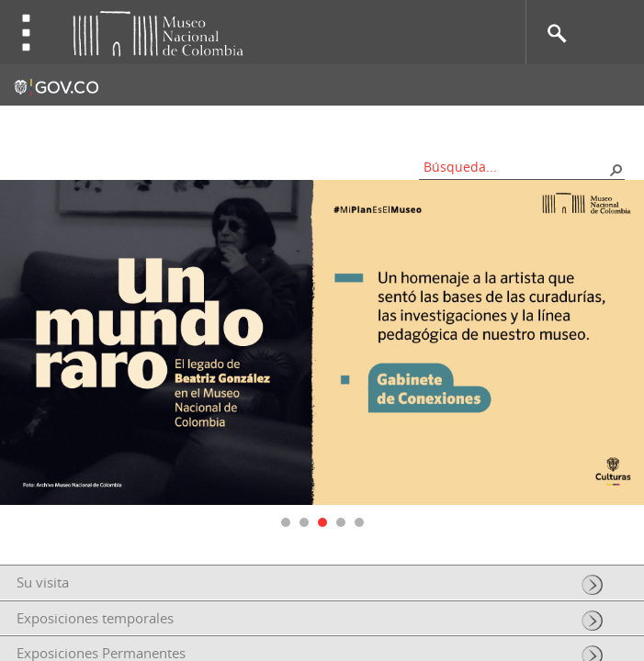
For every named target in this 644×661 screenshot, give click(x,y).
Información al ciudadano (549, 124)
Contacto (218, 124)
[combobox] (515, 167)
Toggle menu (27, 33)
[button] (616, 169)
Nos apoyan (412, 124)
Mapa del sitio (311, 124)
